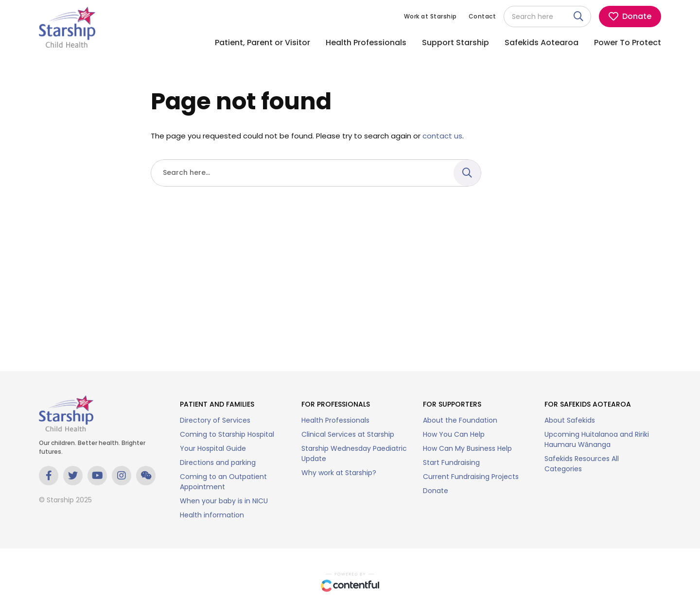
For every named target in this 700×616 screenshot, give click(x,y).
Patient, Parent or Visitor (262, 43)
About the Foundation (460, 420)
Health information (212, 515)
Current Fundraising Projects (471, 477)
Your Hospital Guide (213, 448)
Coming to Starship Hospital (227, 434)
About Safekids (570, 420)
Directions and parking (218, 462)
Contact (482, 16)
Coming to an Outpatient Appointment (223, 482)
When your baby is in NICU (224, 501)
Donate (436, 491)
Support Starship (455, 43)
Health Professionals (366, 43)
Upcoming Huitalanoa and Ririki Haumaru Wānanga (597, 439)
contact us (442, 136)
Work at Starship (430, 16)
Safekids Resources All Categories (582, 464)
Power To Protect (628, 43)
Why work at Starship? (339, 473)
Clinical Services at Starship (348, 434)
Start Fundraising (451, 462)
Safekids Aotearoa (542, 43)
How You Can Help (454, 434)
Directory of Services (215, 420)
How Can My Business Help (467, 448)
